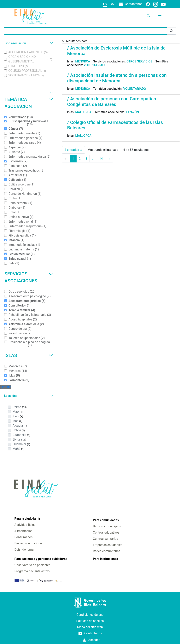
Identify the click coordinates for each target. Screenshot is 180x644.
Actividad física (25, 525)
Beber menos (23, 537)
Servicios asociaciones (29, 277)
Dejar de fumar (24, 550)
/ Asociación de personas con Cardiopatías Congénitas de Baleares (112, 102)
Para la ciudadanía (27, 519)
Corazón (132, 112)
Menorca (83, 61)
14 (102, 160)
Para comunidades (106, 520)
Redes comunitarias (107, 551)
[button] (28, 43)
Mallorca (83, 112)
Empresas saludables (108, 545)
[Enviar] (171, 31)
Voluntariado (95, 65)
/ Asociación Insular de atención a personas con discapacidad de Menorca (117, 78)
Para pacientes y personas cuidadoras (41, 559)
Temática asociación (29, 103)
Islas (29, 355)
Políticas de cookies (90, 621)
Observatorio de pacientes (32, 565)
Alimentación (23, 531)
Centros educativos (106, 533)
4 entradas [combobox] (75, 150)
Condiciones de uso (90, 615)
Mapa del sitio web (90, 627)
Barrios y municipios (107, 526)
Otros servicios (139, 61)
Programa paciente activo (32, 571)
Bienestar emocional (28, 543)
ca (112, 4)
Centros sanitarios (106, 539)
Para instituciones (106, 559)
